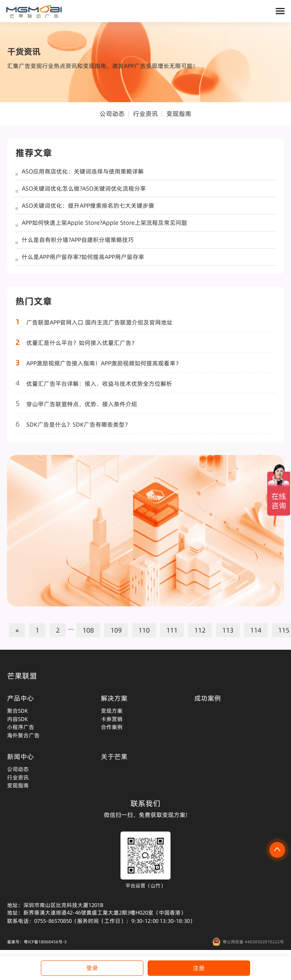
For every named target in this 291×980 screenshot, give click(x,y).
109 (116, 630)
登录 (92, 968)
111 (172, 630)
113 (228, 630)
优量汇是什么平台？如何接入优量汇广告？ (82, 343)
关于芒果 (114, 756)
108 (88, 630)
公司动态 (112, 114)
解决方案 (114, 698)
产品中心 (20, 698)
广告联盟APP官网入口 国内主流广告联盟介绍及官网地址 (99, 322)
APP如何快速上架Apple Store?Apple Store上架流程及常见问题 (104, 223)
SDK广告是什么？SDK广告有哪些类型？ (78, 425)
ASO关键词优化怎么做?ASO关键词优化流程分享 (84, 188)
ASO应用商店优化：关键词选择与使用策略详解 (83, 171)
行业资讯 (145, 114)
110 (144, 630)
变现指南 (179, 114)
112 (200, 630)
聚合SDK (18, 711)
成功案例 (208, 698)
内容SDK (18, 719)
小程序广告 (21, 727)
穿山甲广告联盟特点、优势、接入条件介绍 (82, 404)
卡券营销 (112, 719)
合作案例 (112, 727)
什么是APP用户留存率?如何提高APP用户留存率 (83, 257)
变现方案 (112, 711)
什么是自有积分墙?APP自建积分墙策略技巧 (78, 240)
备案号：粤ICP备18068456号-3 (37, 942)
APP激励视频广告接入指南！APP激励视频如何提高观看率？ (104, 363)
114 (256, 630)
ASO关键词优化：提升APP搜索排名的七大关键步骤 (88, 206)
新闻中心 (20, 756)
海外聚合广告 (23, 735)
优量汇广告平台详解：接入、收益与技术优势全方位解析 (99, 384)
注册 (199, 968)
